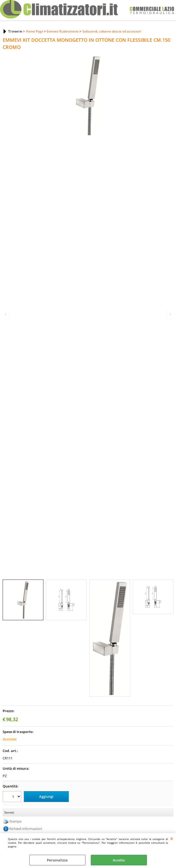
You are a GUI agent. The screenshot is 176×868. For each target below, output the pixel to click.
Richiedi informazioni (26, 829)
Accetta (119, 860)
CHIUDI (172, 838)
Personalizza (57, 860)
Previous (6, 314)
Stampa (15, 821)
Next (170, 314)
